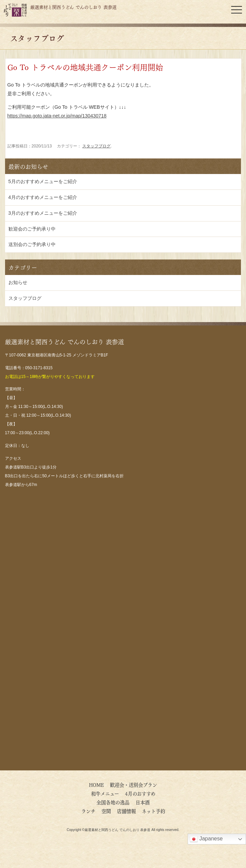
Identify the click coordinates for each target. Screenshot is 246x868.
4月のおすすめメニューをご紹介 (43, 197)
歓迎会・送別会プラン (133, 785)
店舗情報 (126, 811)
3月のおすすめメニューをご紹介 (43, 213)
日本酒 (143, 802)
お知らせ (18, 282)
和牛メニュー (105, 793)
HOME (96, 785)
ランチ (88, 811)
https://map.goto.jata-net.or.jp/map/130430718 (57, 116)
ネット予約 (153, 811)
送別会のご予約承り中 (32, 244)
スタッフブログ (96, 146)
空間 (106, 811)
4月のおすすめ (143, 793)
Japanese (206, 839)
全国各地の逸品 (113, 802)
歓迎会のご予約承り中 (32, 229)
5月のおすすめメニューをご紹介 (43, 181)
